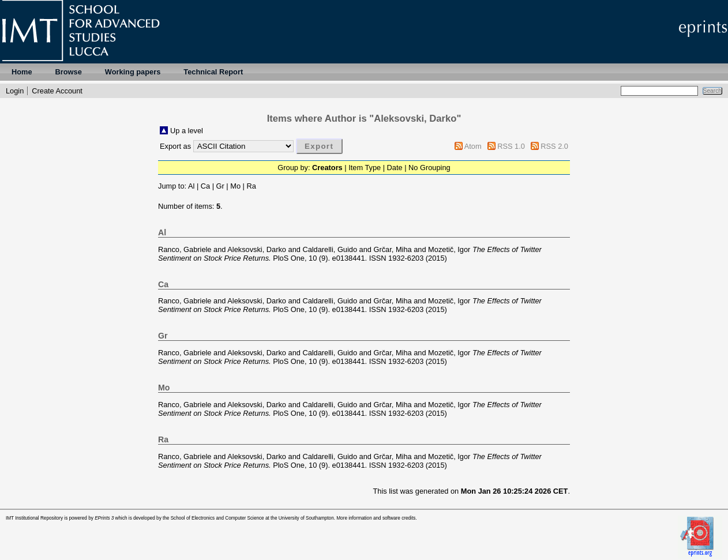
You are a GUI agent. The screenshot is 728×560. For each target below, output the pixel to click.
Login (15, 91)
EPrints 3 (104, 518)
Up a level (187, 131)
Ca (205, 186)
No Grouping (429, 168)
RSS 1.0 (511, 146)
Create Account (57, 91)
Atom (473, 146)
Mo (235, 186)
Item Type (365, 168)
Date (395, 168)
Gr (220, 186)
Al (191, 186)
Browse (69, 72)
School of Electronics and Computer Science (217, 518)
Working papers (133, 72)
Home (22, 72)
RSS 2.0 (554, 146)
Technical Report (213, 72)
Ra (251, 186)
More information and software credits (376, 518)
